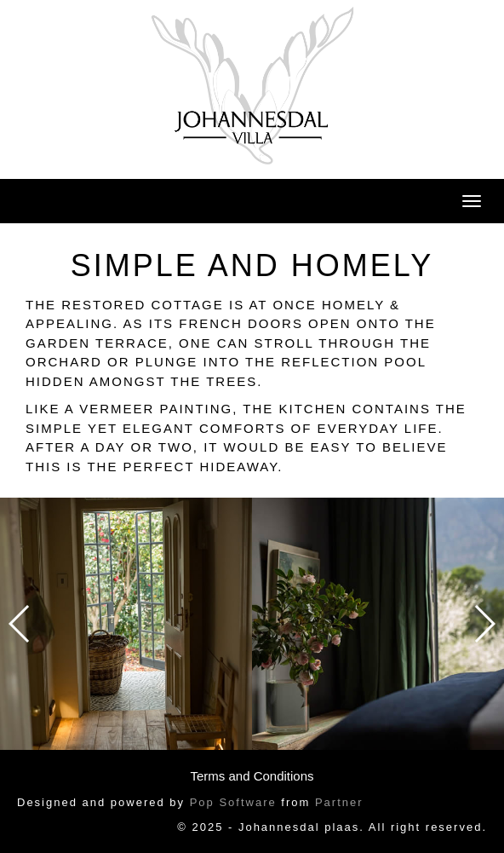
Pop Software (233, 802)
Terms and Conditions (252, 776)
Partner (339, 802)
